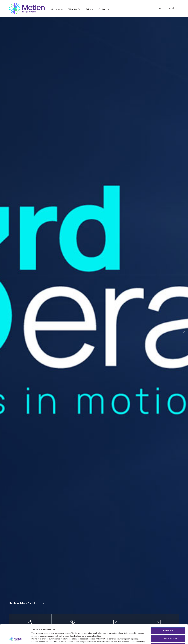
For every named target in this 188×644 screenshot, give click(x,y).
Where (89, 9)
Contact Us (104, 9)
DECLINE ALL (168, 629)
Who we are (57, 9)
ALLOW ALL (168, 613)
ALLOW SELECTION (168, 621)
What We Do (74, 9)
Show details (114, 639)
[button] (184, 331)
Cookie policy (101, 627)
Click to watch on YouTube (23, 603)
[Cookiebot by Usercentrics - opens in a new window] (16, 639)
